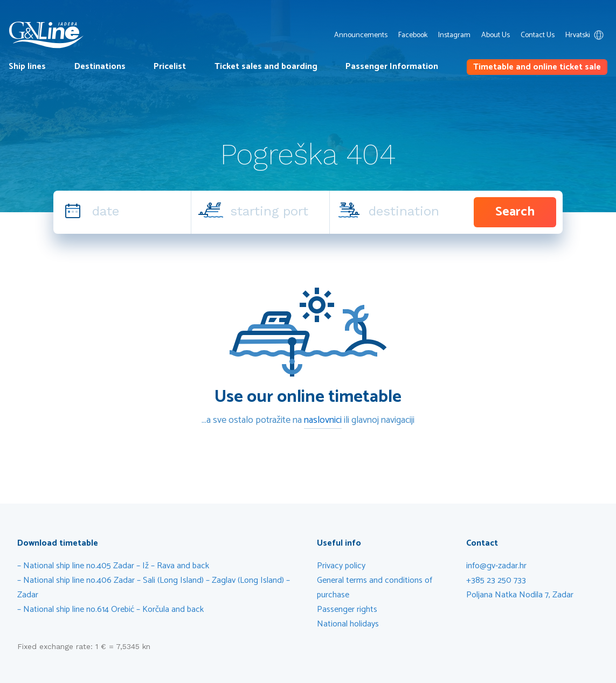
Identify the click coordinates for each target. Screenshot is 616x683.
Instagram (454, 35)
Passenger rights (347, 609)
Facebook (413, 35)
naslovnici (323, 420)
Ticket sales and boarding (266, 67)
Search (515, 212)
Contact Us (538, 35)
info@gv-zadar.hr (496, 566)
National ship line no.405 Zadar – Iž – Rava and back (116, 566)
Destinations (100, 67)
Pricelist (170, 67)
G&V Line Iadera (46, 35)
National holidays (348, 624)
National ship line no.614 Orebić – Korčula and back (115, 609)
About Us (496, 35)
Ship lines (27, 67)
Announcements (361, 35)
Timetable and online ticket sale (537, 67)
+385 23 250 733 (496, 580)
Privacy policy (341, 566)
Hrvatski (586, 35)
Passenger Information (392, 67)
